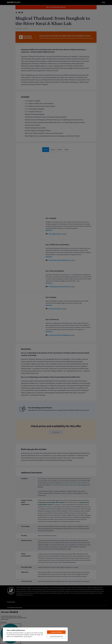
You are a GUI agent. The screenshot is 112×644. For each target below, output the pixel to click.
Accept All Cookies (56, 632)
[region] (35, 634)
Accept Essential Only (56, 636)
